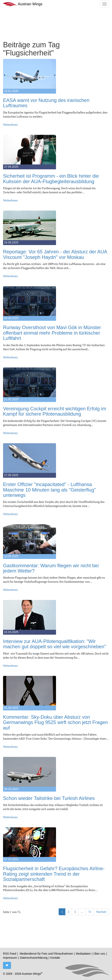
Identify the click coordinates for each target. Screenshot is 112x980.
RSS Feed (10, 954)
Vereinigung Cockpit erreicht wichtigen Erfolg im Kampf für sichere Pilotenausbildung (55, 411)
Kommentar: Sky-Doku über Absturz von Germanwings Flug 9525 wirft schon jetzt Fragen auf (55, 722)
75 (90, 912)
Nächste (101, 912)
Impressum (10, 958)
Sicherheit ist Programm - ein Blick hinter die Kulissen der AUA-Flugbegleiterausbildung (51, 179)
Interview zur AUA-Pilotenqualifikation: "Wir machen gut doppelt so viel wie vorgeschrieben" (54, 644)
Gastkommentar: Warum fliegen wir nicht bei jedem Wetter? (51, 568)
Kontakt (55, 958)
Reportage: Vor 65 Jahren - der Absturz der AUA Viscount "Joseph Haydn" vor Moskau (55, 254)
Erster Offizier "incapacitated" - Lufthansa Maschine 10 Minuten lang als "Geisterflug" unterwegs (49, 490)
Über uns (99, 954)
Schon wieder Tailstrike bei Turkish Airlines (49, 798)
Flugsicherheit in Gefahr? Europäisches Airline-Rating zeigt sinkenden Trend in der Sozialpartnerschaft (54, 874)
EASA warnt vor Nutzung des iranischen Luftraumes (46, 103)
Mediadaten (83, 954)
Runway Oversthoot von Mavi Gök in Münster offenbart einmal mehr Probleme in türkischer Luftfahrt (52, 333)
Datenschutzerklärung (34, 958)
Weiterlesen (10, 125)
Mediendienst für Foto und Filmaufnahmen (46, 954)
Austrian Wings (23, 4)
